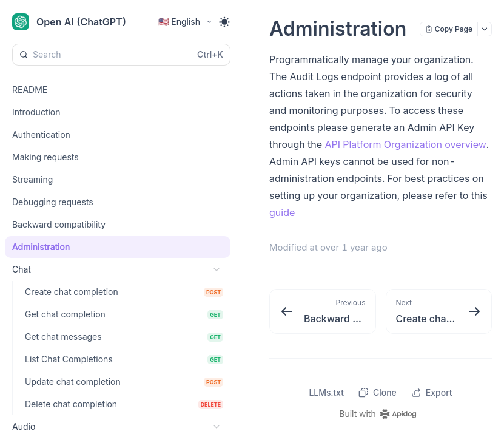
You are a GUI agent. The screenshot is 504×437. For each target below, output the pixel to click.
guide (282, 212)
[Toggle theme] (224, 22)
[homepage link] (380, 414)
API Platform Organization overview (405, 144)
